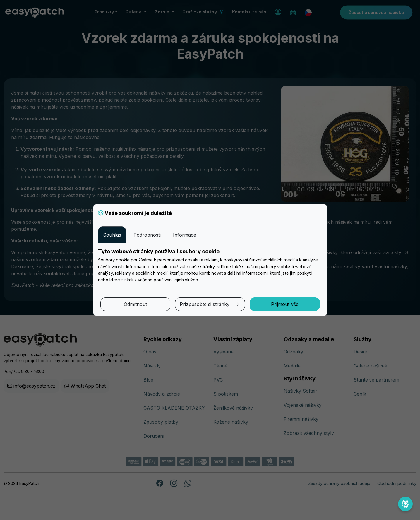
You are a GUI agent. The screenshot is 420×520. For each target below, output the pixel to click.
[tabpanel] (210, 266)
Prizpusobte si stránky (210, 304)
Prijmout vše (285, 304)
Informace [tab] (185, 235)
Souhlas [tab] (112, 235)
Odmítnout (135, 304)
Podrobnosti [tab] (147, 235)
